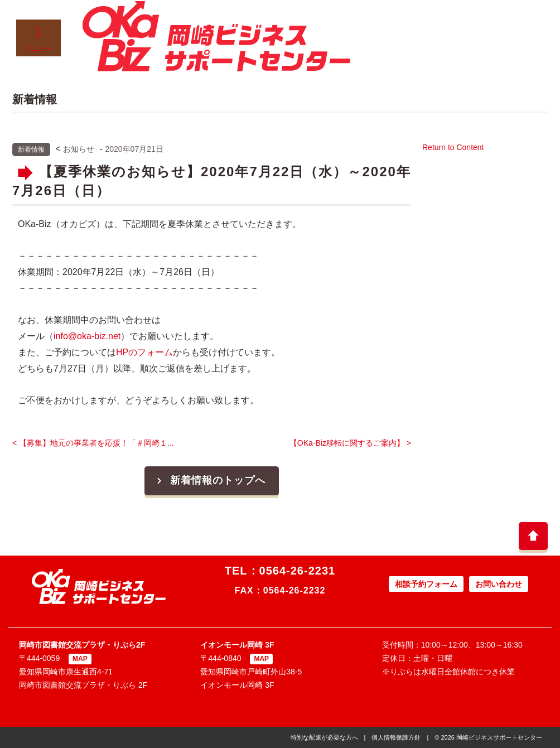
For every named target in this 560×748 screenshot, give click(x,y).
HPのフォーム (144, 352)
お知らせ (79, 149)
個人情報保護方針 (396, 737)
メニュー (38, 39)
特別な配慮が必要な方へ (324, 737)
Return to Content (453, 147)
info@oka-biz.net (87, 336)
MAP (80, 659)
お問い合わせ (499, 584)
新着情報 (31, 149)
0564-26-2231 (298, 571)
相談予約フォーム (426, 584)
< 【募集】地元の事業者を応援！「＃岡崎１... (93, 443)
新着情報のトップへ (210, 480)
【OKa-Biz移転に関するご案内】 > (350, 443)
